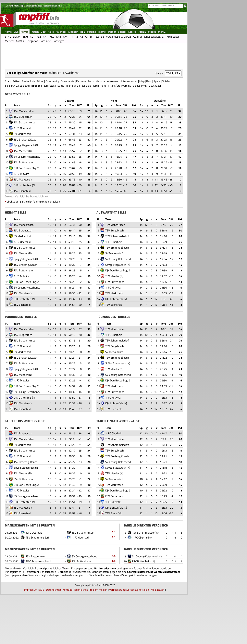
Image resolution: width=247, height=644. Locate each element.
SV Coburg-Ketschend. (27, 206)
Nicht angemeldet (32, 23)
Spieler (166, 130)
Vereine (127, 135)
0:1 (114, 581)
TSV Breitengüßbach (26, 189)
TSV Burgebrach (23, 166)
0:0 (114, 605)
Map (142, 130)
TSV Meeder (21, 200)
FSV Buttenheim (23, 211)
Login (59, 23)
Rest (149, 130)
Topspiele (86, 135)
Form (91, 130)
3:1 (114, 586)
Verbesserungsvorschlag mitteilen (129, 639)
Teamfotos (49, 135)
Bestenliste (29, 130)
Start (8, 130)
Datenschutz (53, 639)
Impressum (31, 639)
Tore (95, 135)
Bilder (40, 130)
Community (52, 130)
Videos (137, 135)
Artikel (16, 130)
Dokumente (68, 130)
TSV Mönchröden (24, 160)
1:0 (114, 610)
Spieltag (24, 135)
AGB (42, 639)
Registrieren (49, 23)
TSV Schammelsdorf (26, 172)
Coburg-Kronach (14, 23)
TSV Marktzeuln (23, 229)
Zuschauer (155, 135)
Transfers (115, 135)
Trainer (103, 135)
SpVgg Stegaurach (24, 194)
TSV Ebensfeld (22, 240)
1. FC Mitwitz (21, 223)
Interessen (113, 130)
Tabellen (36, 135)
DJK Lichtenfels (23, 234)
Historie (100, 130)
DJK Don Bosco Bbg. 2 (26, 217)
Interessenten (129, 130)
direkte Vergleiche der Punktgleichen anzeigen (33, 251)
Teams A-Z (72, 135)
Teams (60, 135)
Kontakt (67, 639)
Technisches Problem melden (91, 639)
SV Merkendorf (23, 183)
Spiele (157, 130)
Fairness (81, 130)
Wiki (145, 135)
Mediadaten (158, 639)
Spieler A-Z (11, 135)
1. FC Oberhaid (22, 177)
